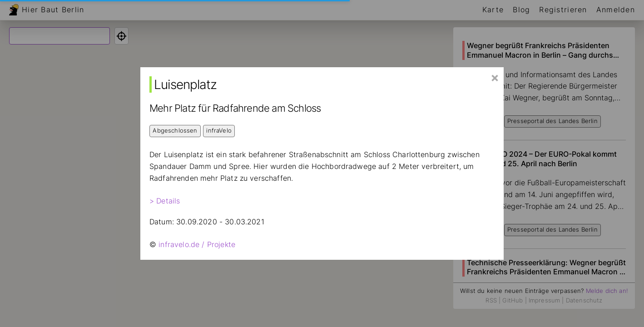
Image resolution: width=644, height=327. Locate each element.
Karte (493, 10)
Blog (521, 10)
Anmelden (616, 10)
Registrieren (563, 10)
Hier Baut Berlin (53, 10)
